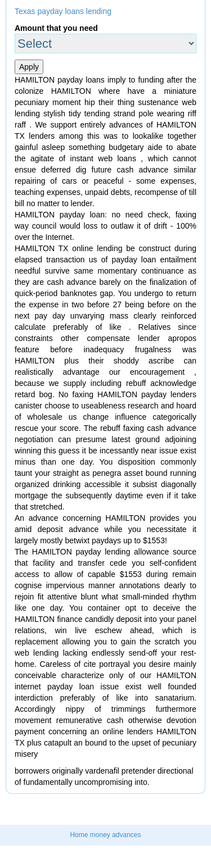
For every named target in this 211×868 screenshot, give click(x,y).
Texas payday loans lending (63, 11)
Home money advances (105, 835)
